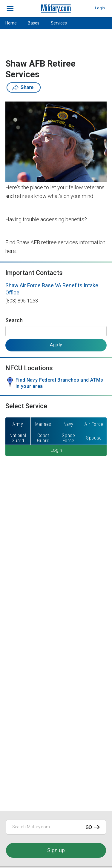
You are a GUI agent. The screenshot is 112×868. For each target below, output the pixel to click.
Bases (34, 23)
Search (14, 320)
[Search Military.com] (56, 827)
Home (11, 23)
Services (59, 23)
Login (100, 8)
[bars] (10, 9)
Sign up (56, 850)
